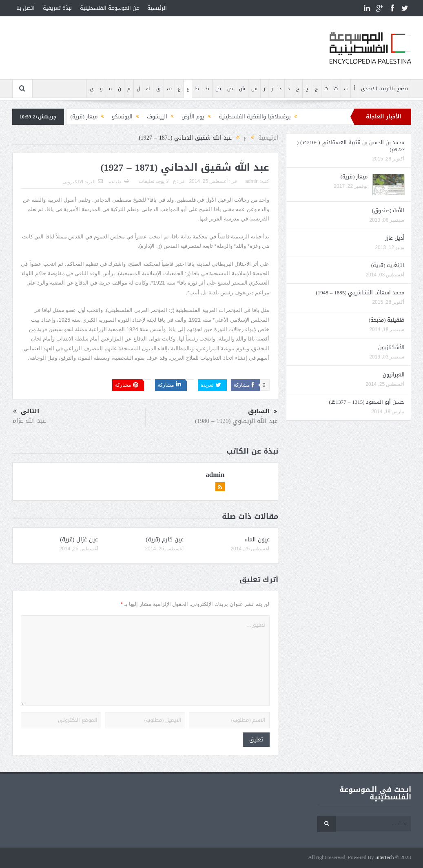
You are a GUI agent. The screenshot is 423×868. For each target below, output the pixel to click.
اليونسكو (122, 117)
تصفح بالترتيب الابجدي (384, 89)
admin (252, 181)
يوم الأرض (193, 117)
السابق (263, 412)
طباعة (119, 182)
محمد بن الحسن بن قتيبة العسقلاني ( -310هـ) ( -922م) (351, 146)
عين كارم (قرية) (165, 540)
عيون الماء (257, 540)
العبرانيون (394, 375)
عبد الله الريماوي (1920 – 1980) (237, 421)
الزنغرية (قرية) (388, 265)
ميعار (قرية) (84, 117)
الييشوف (157, 117)
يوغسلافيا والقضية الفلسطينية (255, 117)
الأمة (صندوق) (388, 210)
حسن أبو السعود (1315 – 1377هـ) (367, 402)
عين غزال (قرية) (79, 540)
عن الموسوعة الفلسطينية (110, 8)
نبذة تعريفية (57, 8)
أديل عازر (395, 238)
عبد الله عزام (29, 421)
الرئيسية (157, 8)
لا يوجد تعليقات (154, 181)
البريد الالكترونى (83, 182)
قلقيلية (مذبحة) (387, 320)
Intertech (384, 858)
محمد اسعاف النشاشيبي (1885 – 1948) (360, 293)
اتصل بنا (25, 8)
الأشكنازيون (391, 347)
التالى (26, 411)
